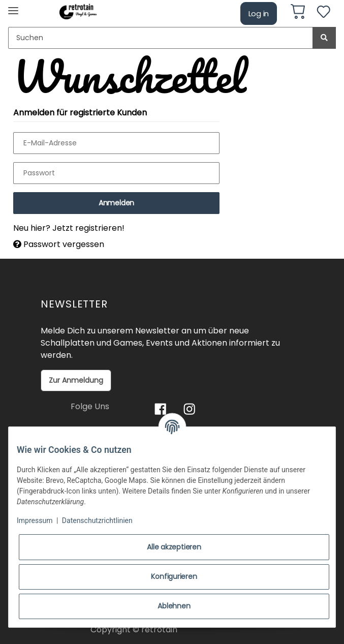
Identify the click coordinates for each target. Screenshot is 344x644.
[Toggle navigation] (13, 6)
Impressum (35, 520)
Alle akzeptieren (174, 547)
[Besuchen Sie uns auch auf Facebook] (160, 409)
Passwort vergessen (59, 244)
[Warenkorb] (298, 13)
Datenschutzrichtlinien (97, 520)
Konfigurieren (174, 576)
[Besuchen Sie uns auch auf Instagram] (189, 409)
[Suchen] (161, 38)
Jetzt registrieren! (88, 228)
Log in (259, 13)
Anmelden (116, 203)
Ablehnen (174, 606)
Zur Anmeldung (76, 380)
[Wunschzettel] (323, 13)
